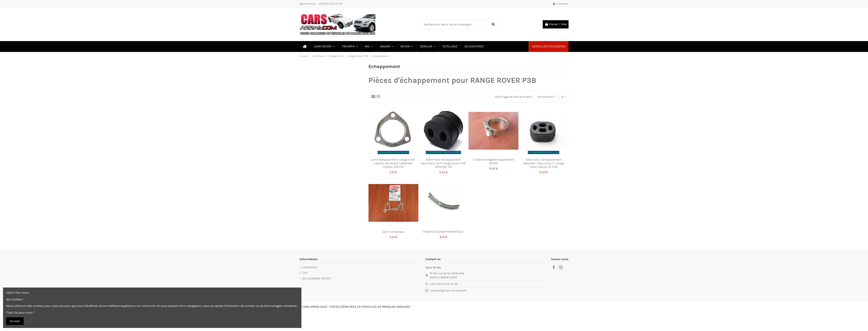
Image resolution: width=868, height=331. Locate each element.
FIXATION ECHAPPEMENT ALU (443, 232)
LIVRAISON (309, 267)
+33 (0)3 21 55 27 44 (444, 284)
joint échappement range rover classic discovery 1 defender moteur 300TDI (393, 163)
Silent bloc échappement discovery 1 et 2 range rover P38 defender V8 (443, 163)
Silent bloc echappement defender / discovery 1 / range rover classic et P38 (544, 163)
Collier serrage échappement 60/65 (494, 161)
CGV (305, 273)
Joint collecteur (393, 232)
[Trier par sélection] (547, 97)
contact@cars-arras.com (448, 290)
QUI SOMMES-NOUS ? (317, 279)
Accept (15, 321)
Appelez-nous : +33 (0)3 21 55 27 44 (321, 4)
